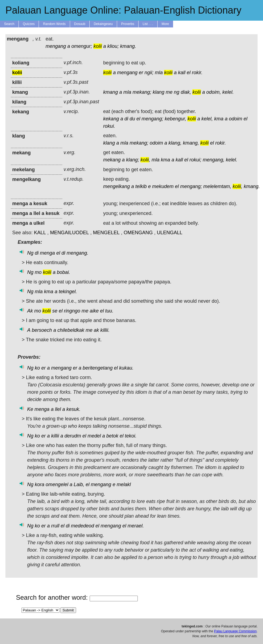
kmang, (191, 143)
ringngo (72, 311)
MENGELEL (106, 233)
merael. (136, 526)
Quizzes (29, 24)
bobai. (63, 272)
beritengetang (98, 368)
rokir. (197, 73)
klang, (175, 143)
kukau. (126, 368)
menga (47, 253)
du (132, 119)
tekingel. (68, 292)
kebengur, (175, 119)
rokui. (109, 126)
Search (9, 24)
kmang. (128, 46)
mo (38, 272)
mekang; (142, 92)
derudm (73, 436)
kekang (111, 119)
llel (58, 409)
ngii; (149, 73)
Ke (30, 409)
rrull (55, 526)
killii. (105, 330)
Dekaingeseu (103, 24)
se (55, 311)
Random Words (54, 24)
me (169, 92)
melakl (124, 484)
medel (94, 436)
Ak (30, 311)
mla (159, 73)
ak (96, 330)
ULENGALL (170, 233)
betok (112, 436)
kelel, (207, 119)
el (189, 73)
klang (159, 92)
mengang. (77, 253)
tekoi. (131, 436)
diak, (186, 92)
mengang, (214, 160)
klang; (133, 160)
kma (219, 119)
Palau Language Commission (235, 631)
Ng (30, 253)
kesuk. (73, 409)
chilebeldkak (71, 330)
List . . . (148, 24)
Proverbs (128, 24)
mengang (56, 46)
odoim (235, 119)
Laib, (79, 484)
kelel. (228, 92)
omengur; (82, 46)
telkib (141, 186)
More (165, 24)
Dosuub (80, 24)
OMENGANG (138, 233)
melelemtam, (217, 186)
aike (94, 311)
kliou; (113, 46)
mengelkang (117, 186)
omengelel (57, 484)
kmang (111, 92)
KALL (40, 233)
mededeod (82, 526)
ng (177, 92)
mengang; (152, 119)
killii (55, 436)
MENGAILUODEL (69, 233)
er (141, 73)
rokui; (195, 160)
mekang (112, 160)
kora (40, 484)
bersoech (42, 330)
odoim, (214, 92)
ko (37, 368)
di (126, 119)
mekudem (163, 186)
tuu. (109, 311)
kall (182, 73)
